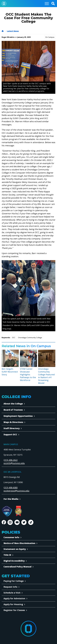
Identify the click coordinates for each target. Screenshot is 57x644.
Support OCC (10, 434)
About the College (13, 404)
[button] (53, 4)
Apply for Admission (14, 598)
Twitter (24, 522)
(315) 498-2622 (11, 460)
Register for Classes (14, 610)
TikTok (31, 522)
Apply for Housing (13, 604)
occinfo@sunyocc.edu (14, 463)
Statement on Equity (15, 549)
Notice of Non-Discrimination (19, 543)
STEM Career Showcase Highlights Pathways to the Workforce (28, 375)
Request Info (10, 587)
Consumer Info (11, 537)
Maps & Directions (13, 422)
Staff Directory (12, 428)
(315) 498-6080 (11, 488)
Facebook (4, 522)
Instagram (10, 522)
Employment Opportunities (18, 416)
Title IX (7, 555)
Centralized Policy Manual (17, 567)
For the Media (11, 499)
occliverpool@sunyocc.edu (16, 491)
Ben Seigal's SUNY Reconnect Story (10, 372)
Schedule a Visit (12, 593)
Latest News (13, 31)
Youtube (17, 522)
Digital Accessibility (14, 561)
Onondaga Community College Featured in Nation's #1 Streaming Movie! (46, 376)
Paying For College (14, 581)
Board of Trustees (13, 410)
